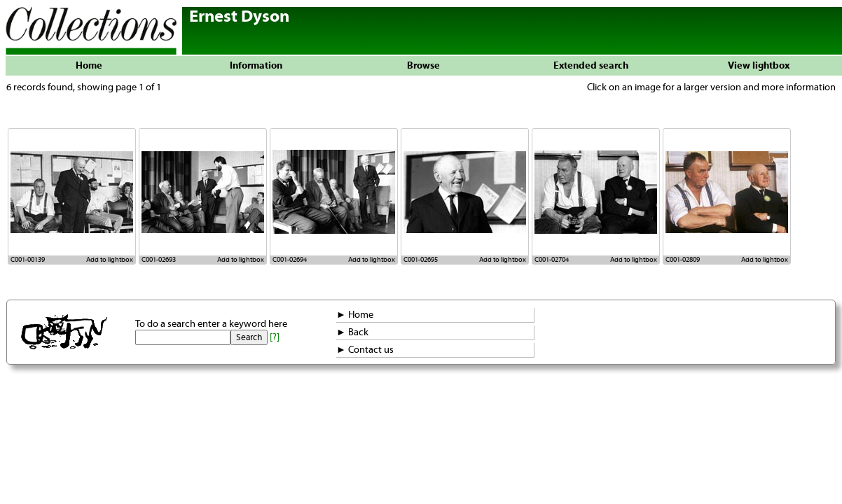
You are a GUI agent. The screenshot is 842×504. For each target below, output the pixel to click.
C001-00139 (28, 260)
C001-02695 (421, 260)
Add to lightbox (110, 260)
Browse (423, 66)
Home (89, 66)
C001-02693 (159, 260)
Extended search (591, 66)
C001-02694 (290, 260)
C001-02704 (552, 260)
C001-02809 (683, 260)
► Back (352, 332)
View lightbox (759, 66)
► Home (355, 315)
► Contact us (365, 350)
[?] (275, 337)
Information (256, 66)
